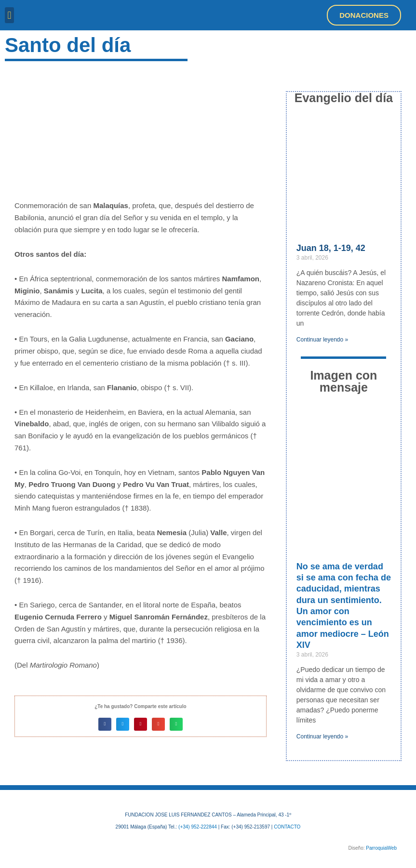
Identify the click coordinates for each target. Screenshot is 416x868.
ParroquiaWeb (381, 848)
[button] (9, 15)
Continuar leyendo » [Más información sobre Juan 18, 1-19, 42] (322, 340)
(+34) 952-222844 (198, 827)
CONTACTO (287, 827)
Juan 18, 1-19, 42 (331, 248)
